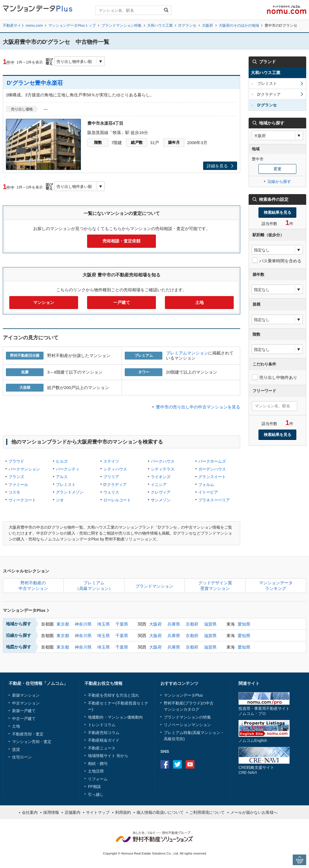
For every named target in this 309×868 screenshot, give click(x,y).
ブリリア (111, 477)
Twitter (177, 764)
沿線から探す (279, 181)
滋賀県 (210, 624)
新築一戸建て (24, 711)
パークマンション (24, 469)
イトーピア (208, 492)
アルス (62, 477)
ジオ (60, 500)
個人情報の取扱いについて (160, 812)
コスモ (14, 492)
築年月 (174, 142)
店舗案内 (72, 812)
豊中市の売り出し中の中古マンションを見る (198, 407)
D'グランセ (187, 25)
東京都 (63, 624)
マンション (44, 302)
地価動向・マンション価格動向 (115, 717)
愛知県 (244, 624)
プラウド (16, 461)
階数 (98, 142)
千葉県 (122, 624)
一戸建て (122, 302)
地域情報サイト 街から (108, 756)
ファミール (18, 485)
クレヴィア (161, 492)
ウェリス (111, 492)
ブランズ (16, 477)
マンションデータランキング (276, 586)
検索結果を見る (278, 212)
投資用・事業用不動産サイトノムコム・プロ (264, 711)
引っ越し (96, 794)
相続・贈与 (98, 764)
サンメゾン (161, 500)
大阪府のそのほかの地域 (239, 25)
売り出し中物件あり (278, 377)
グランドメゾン (70, 492)
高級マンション (206, 733)
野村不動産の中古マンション (33, 586)
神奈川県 (83, 624)
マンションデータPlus (26, 610)
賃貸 (16, 749)
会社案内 (30, 812)
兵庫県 (174, 624)
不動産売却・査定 (28, 734)
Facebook (165, 764)
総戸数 (137, 142)
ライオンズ (161, 477)
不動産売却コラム (104, 733)
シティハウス (115, 469)
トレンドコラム (102, 725)
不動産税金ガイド (104, 740)
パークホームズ (212, 461)
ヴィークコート (22, 500)
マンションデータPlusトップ (72, 25)
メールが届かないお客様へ (254, 812)
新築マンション (26, 695)
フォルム (206, 485)
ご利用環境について (207, 812)
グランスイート (212, 477)
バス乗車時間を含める (280, 261)
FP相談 (94, 787)
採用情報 (51, 812)
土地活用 (96, 771)
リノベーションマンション (187, 725)
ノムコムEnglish (253, 740)
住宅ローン (22, 757)
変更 (278, 169)
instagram (203, 764)
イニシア (159, 485)
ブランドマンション (154, 586)
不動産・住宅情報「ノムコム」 (38, 683)
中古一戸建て (24, 719)
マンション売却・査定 (32, 742)
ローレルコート (117, 500)
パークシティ (68, 469)
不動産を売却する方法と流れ (113, 695)
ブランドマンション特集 (121, 25)
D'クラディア (115, 485)
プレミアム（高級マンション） (94, 586)
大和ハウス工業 (160, 25)
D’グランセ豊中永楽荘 (35, 83)
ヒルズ (62, 461)
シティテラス (163, 469)
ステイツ (111, 461)
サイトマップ (98, 812)
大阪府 (207, 25)
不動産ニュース (102, 748)
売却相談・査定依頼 (121, 241)
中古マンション (26, 703)
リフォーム (98, 779)
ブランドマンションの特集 (187, 717)
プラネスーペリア (214, 500)
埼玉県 (104, 624)
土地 (199, 302)
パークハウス (163, 461)
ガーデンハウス (212, 469)
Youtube (190, 764)
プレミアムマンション (187, 353)
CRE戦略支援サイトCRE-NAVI (256, 770)
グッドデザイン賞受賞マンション (215, 586)
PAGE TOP (299, 860)
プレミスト (66, 485)
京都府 (192, 624)
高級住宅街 (174, 739)
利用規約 (123, 812)
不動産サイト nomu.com (23, 25)
